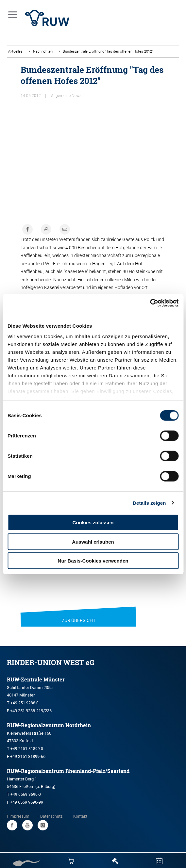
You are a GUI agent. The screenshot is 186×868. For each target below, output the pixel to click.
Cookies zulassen (93, 523)
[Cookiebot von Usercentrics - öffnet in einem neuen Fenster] (150, 303)
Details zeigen (149, 503)
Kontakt (80, 816)
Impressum (19, 816)
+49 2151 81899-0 (27, 749)
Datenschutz (51, 816)
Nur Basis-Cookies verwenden (93, 561)
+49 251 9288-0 (25, 703)
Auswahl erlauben (93, 541)
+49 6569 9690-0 (26, 794)
